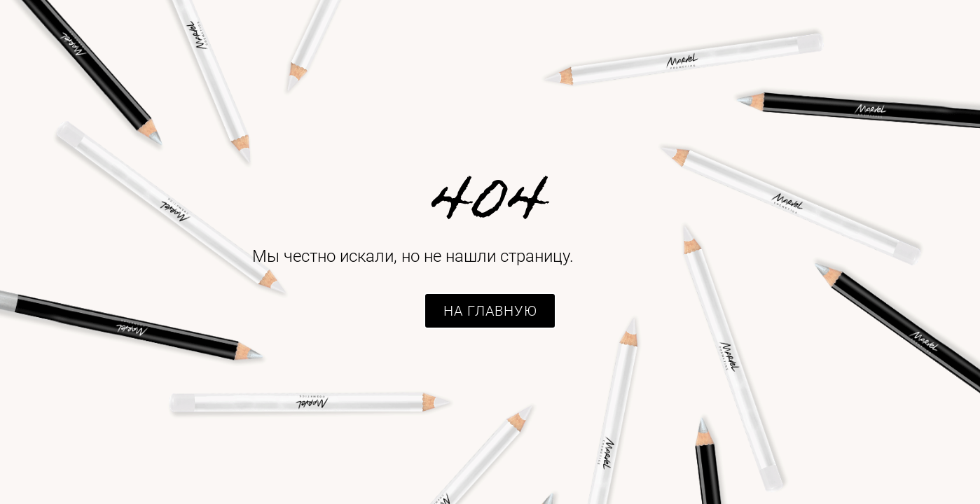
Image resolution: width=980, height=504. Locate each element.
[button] (490, 311)
